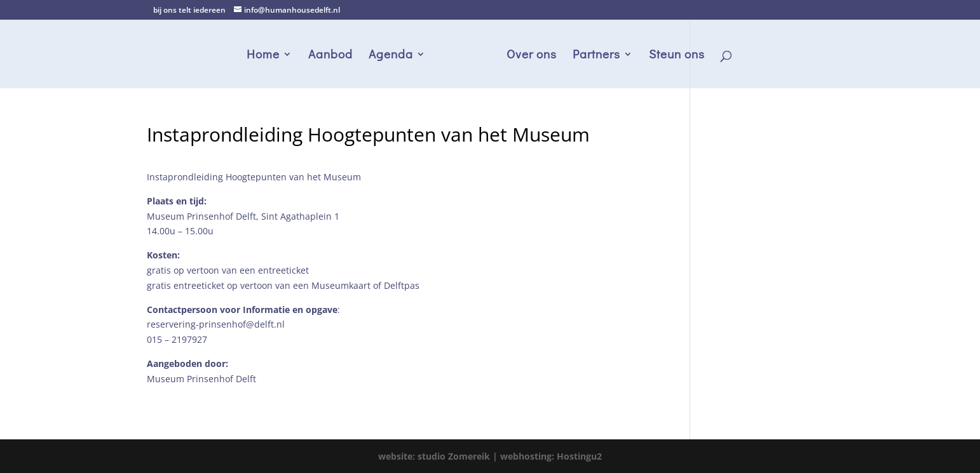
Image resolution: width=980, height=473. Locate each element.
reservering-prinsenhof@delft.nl (216, 324)
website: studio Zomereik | (439, 456)
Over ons (532, 56)
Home (263, 56)
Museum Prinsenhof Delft (201, 379)
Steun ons (677, 56)
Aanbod (330, 56)
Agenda (391, 56)
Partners (596, 56)
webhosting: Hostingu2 (551, 456)
